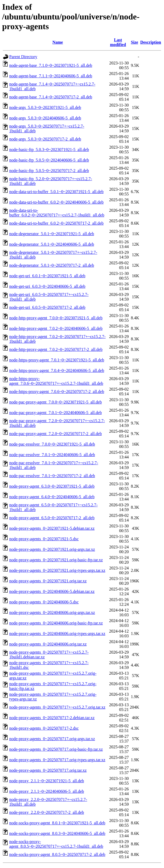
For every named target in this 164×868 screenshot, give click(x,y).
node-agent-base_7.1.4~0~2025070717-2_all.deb (51, 97)
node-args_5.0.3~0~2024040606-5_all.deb (45, 118)
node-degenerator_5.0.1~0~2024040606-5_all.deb (52, 244)
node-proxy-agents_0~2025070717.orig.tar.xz (48, 770)
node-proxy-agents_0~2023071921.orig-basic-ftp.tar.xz (56, 560)
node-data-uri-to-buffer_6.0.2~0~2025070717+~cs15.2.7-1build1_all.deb (57, 213)
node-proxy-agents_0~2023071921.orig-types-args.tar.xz (57, 570)
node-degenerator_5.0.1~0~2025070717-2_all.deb (52, 265)
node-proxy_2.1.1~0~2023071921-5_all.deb (47, 781)
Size (134, 42)
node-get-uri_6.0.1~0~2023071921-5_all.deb (47, 276)
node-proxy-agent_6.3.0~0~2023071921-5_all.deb (52, 486)
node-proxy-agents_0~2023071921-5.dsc (44, 539)
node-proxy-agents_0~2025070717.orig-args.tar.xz (52, 739)
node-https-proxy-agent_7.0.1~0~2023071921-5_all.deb (57, 360)
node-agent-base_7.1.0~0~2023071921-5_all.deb (51, 65)
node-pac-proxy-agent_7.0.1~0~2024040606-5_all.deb (56, 413)
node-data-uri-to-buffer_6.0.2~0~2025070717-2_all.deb (56, 223)
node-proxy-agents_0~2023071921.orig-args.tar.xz (52, 549)
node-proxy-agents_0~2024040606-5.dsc (44, 602)
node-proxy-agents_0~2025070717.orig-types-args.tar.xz (57, 760)
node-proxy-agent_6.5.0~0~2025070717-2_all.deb (52, 518)
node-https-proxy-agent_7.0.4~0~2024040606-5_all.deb (57, 370)
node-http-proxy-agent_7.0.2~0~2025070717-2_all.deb (56, 349)
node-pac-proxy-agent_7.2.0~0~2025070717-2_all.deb (56, 434)
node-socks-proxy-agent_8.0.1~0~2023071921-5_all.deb (57, 823)
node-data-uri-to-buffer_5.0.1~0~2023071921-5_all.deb (56, 192)
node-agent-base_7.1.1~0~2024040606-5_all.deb (51, 76)
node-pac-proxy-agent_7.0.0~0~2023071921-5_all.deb (56, 402)
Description (151, 42)
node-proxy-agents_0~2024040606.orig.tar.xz (48, 644)
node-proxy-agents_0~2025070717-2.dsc (44, 728)
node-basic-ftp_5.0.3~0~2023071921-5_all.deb (49, 150)
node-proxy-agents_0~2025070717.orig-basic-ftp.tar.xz (56, 749)
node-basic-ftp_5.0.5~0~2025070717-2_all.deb (49, 171)
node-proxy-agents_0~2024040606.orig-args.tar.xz (52, 612)
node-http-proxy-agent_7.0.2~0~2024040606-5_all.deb (56, 328)
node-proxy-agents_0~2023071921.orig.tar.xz (48, 581)
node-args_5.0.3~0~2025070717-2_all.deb (45, 139)
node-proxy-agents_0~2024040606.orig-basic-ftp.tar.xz (56, 623)
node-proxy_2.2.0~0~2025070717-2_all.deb (47, 812)
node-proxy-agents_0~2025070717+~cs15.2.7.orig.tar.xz (57, 707)
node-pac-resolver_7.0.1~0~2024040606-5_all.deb (52, 455)
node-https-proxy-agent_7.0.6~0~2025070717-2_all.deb (57, 392)
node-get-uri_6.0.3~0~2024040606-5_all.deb (47, 286)
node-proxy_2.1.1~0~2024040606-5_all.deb (47, 791)
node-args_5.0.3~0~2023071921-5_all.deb (45, 107)
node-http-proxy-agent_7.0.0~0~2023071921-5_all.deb (56, 318)
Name (58, 42)
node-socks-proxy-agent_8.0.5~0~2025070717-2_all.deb (57, 854)
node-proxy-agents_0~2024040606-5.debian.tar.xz (52, 591)
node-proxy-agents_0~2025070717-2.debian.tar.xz (52, 718)
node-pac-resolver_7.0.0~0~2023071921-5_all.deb (52, 444)
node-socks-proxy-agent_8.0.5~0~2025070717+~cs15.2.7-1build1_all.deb (56, 844)
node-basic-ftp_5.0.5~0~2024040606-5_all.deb (49, 160)
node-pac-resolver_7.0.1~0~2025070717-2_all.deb (52, 476)
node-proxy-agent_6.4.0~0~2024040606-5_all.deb (52, 497)
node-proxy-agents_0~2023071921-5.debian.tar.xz (52, 528)
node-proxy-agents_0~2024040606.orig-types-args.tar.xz (57, 634)
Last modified (118, 42)
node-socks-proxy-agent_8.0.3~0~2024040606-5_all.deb (57, 833)
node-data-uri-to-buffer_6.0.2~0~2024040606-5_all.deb (56, 202)
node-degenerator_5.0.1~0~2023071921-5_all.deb (52, 234)
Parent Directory (23, 57)
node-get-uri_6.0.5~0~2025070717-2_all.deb (47, 307)
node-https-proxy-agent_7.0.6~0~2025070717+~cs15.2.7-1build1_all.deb (56, 381)
